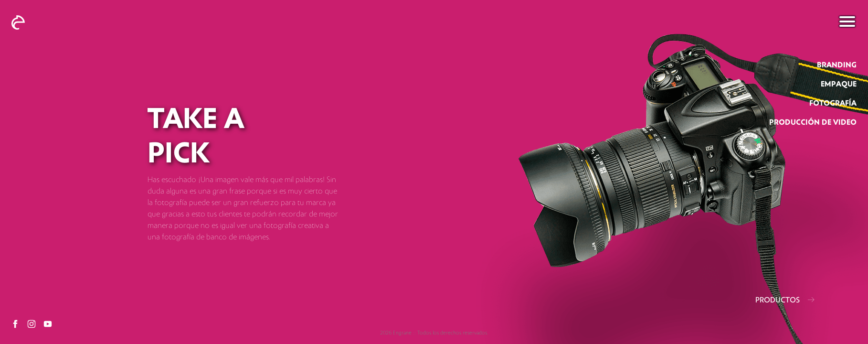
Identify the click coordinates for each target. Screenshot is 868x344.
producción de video (813, 122)
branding (837, 65)
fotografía (833, 103)
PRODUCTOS (785, 300)
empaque (839, 84)
